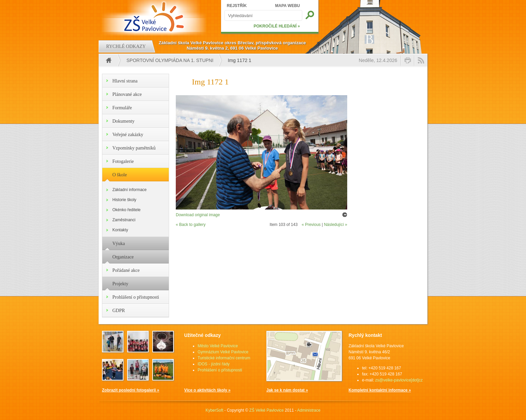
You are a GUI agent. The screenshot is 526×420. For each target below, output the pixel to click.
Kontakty (120, 230)
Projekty (120, 284)
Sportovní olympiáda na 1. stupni (170, 60)
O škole (120, 175)
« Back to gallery (191, 225)
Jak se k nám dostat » (287, 390)
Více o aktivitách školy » (207, 390)
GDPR (119, 311)
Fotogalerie (123, 161)
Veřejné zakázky (128, 135)
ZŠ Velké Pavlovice (267, 410)
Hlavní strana (125, 81)
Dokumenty (123, 121)
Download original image (198, 215)
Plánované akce (127, 94)
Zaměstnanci (124, 220)
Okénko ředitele (126, 210)
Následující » (336, 225)
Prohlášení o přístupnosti (136, 297)
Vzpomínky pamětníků (134, 148)
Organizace (123, 257)
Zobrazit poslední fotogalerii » (131, 390)
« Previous (311, 225)
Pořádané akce (126, 270)
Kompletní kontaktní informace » (380, 390)
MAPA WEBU (287, 6)
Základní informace (129, 190)
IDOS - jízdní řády (214, 364)
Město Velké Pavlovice (218, 346)
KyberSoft (215, 410)
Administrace (309, 410)
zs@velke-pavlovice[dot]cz (399, 380)
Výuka (119, 244)
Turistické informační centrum (224, 358)
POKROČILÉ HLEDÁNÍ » (277, 26)
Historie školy (124, 200)
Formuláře (122, 108)
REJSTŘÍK (237, 6)
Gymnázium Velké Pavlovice (223, 352)
